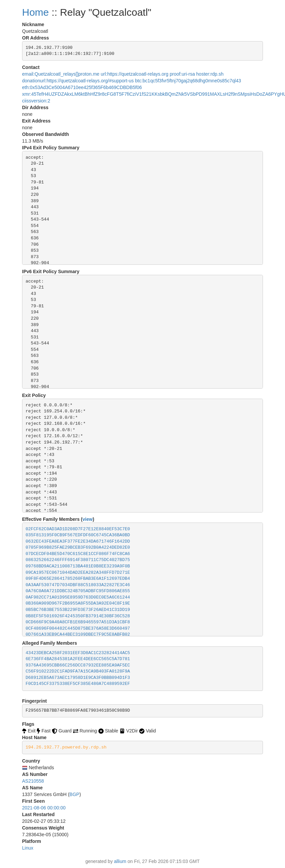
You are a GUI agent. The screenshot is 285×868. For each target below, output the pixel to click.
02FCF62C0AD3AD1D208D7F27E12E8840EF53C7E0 (78, 529)
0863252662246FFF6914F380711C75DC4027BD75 (78, 560)
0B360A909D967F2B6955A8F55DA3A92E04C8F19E (78, 603)
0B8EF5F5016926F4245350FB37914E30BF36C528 (78, 616)
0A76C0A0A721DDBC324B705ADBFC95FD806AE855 (78, 591)
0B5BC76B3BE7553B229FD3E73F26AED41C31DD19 (78, 610)
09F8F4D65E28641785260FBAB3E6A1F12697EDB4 (78, 579)
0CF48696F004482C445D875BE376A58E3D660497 (78, 628)
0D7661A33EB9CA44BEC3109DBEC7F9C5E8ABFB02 (78, 635)
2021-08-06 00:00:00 (44, 808)
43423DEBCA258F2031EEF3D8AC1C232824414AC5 (78, 653)
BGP (75, 794)
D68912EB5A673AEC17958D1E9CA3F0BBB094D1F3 (78, 678)
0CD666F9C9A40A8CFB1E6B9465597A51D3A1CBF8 (78, 622)
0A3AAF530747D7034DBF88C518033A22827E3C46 (78, 585)
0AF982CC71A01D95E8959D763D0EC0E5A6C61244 (78, 597)
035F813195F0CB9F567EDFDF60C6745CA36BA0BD (78, 535)
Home (35, 12)
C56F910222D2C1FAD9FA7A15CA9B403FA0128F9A (78, 671)
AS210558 (33, 781)
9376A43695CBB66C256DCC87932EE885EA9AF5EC (78, 665)
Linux (28, 848)
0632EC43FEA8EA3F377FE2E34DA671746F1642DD (78, 541)
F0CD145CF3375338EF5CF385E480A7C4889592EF (78, 684)
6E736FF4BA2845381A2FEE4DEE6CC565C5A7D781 (78, 659)
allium (120, 861)
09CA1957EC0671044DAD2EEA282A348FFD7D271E (78, 573)
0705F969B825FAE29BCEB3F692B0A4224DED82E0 (78, 547)
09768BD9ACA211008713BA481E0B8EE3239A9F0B (78, 566)
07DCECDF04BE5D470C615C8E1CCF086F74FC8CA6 (78, 554)
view (88, 519)
